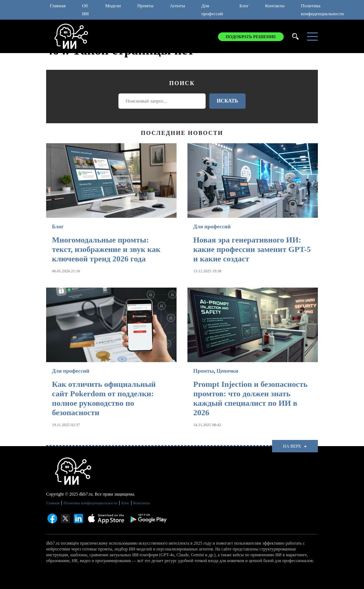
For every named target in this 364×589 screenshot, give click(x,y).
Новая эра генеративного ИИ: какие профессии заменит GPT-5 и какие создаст (252, 249)
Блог (244, 6)
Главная (58, 6)
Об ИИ (86, 10)
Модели (113, 6)
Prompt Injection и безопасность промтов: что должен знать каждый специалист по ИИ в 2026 (250, 398)
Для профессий (212, 10)
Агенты (177, 6)
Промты (145, 6)
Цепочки (227, 371)
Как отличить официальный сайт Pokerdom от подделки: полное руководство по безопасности (104, 398)
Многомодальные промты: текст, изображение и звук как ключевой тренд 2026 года (106, 249)
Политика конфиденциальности (322, 10)
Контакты (275, 6)
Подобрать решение (251, 37)
